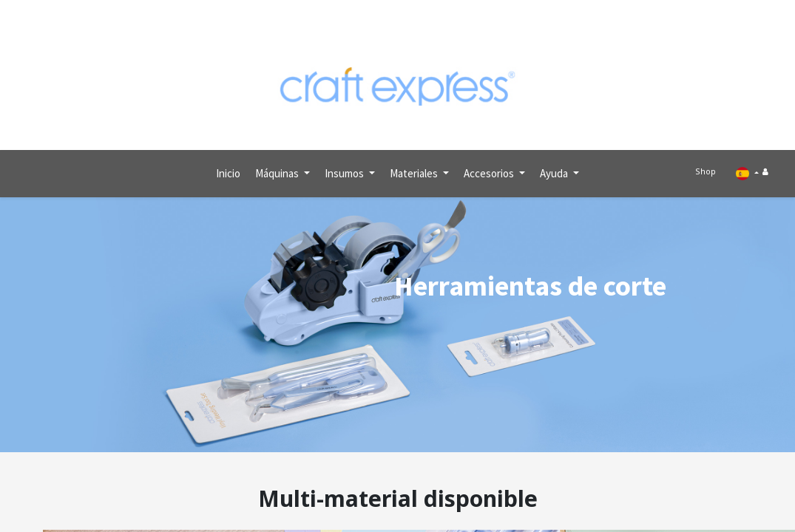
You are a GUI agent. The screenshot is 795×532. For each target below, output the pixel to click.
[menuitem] (228, 167)
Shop (709, 167)
